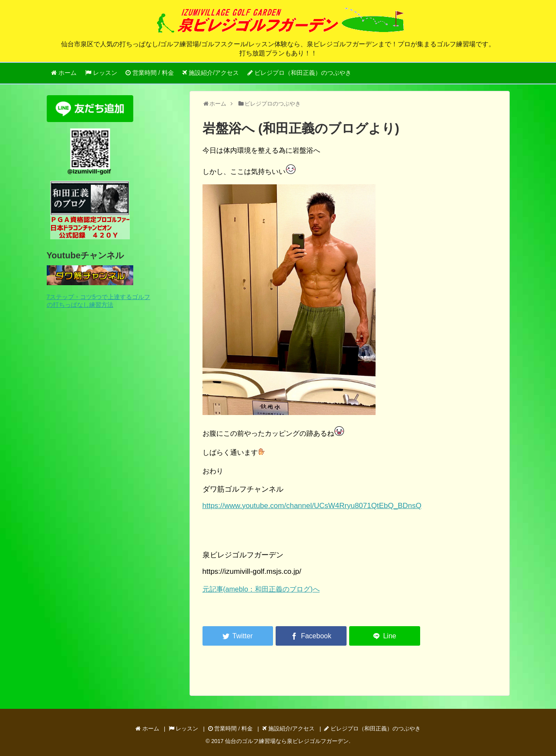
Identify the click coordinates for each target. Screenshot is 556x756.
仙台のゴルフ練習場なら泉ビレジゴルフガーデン (287, 741)
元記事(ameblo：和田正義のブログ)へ (261, 589)
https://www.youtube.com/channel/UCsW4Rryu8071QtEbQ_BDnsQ (312, 506)
